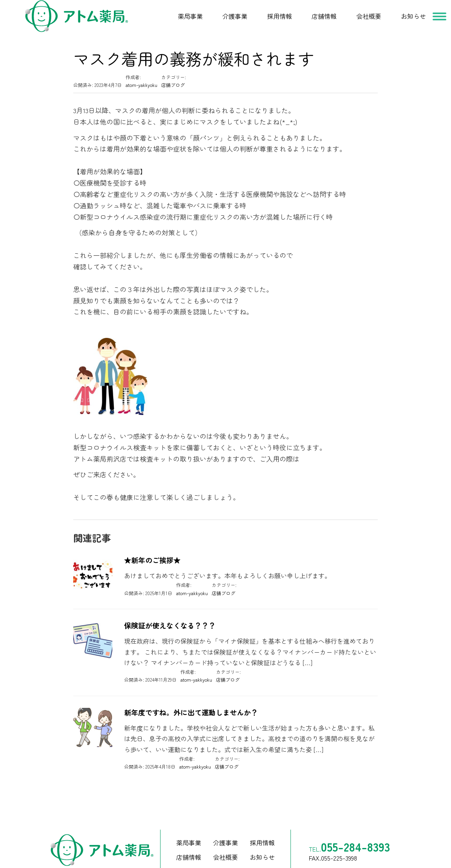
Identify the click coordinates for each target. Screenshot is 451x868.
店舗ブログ (173, 63)
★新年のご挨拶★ (152, 538)
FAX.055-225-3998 (333, 836)
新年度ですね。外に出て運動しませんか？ (191, 690)
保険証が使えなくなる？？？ (170, 604)
